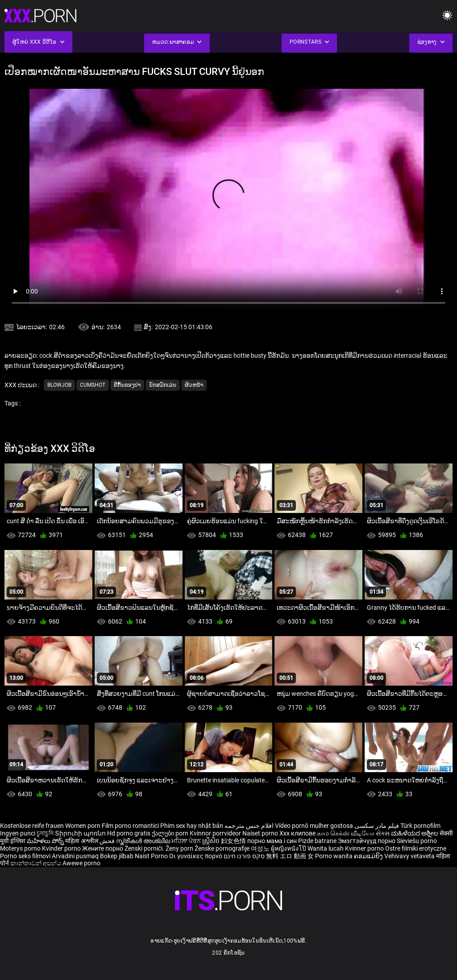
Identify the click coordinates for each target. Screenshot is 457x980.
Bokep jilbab (117, 856)
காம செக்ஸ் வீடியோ (346, 833)
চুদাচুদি (45, 833)
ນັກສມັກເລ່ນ (163, 385)
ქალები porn (171, 833)
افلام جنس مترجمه (249, 826)
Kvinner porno (365, 848)
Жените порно (103, 848)
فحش (108, 841)
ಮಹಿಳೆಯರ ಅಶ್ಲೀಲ (415, 833)
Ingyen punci (18, 833)
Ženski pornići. (145, 848)
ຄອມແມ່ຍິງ (369, 856)
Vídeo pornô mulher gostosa (314, 826)
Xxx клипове (297, 833)
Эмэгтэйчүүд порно (367, 841)
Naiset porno (261, 833)
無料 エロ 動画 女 (290, 856)
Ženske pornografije (223, 848)
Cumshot (93, 385)
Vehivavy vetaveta (410, 856)
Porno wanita (334, 856)
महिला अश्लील (82, 841)
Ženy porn (180, 848)
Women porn (83, 826)
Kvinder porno (62, 848)
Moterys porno (21, 848)
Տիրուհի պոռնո (81, 833)
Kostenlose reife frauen (32, 826)
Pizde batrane (317, 841)
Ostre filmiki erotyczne (416, 848)
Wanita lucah (326, 848)
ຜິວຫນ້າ (194, 385)
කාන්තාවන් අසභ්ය (36, 863)
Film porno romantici (130, 826)
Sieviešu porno (417, 841)
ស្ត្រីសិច (212, 841)
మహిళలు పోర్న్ (46, 841)
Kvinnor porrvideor (216, 833)
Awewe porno (81, 863)
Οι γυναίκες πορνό (196, 856)
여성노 (261, 848)
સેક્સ (383, 833)
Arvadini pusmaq (76, 856)
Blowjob (59, 385)
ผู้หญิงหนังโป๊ (289, 848)
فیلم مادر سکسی (377, 826)
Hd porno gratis (129, 833)
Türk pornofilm (420, 826)
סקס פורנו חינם (244, 856)
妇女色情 (234, 841)
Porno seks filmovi (25, 856)
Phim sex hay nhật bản (192, 826)
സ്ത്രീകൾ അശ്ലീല (144, 841)
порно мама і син (272, 841)
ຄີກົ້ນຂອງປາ (127, 385)
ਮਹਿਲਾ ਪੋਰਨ (187, 841)
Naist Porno (152, 856)
